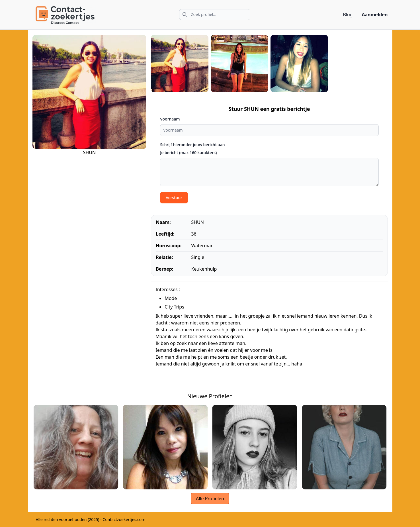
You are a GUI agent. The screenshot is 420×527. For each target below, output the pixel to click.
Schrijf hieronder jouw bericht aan (192, 145)
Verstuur (174, 198)
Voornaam (170, 119)
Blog (348, 15)
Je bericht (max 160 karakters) (188, 153)
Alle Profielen (210, 499)
